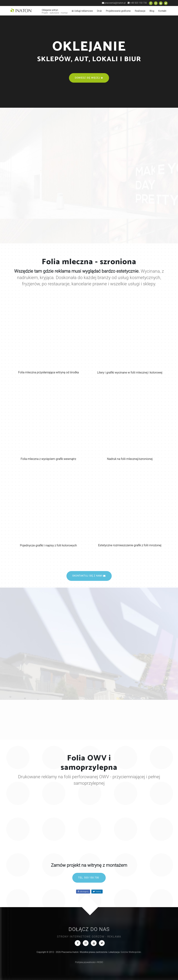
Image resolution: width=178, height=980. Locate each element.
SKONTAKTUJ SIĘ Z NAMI (89, 576)
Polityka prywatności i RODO (89, 962)
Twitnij (97, 892)
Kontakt (162, 11)
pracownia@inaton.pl (114, 3)
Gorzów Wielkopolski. (131, 952)
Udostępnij (83, 892)
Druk (99, 11)
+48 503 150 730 (137, 3)
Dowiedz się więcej (89, 78)
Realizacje (140, 11)
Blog (152, 11)
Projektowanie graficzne (118, 11)
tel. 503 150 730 (89, 878)
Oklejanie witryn (55, 12)
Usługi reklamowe (82, 11)
